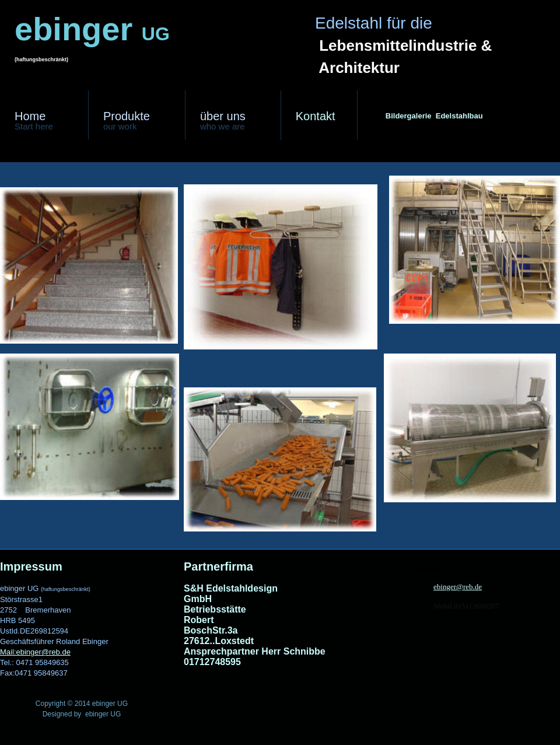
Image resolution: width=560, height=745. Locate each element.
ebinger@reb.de (458, 587)
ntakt (316, 116)
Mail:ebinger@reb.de (35, 652)
